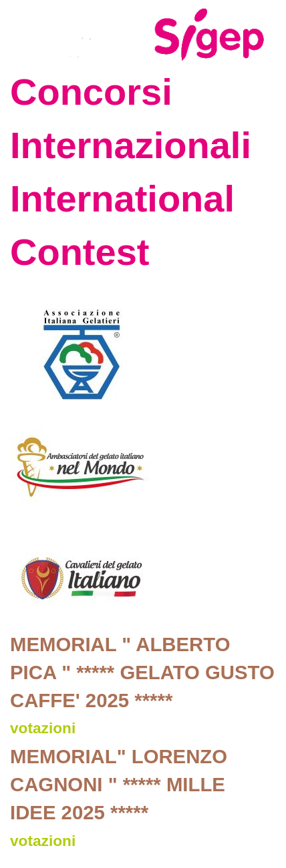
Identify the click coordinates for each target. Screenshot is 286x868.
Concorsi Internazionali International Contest (131, 172)
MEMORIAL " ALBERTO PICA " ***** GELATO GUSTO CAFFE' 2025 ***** (142, 672)
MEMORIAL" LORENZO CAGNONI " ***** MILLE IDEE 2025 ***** (119, 784)
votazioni (43, 728)
